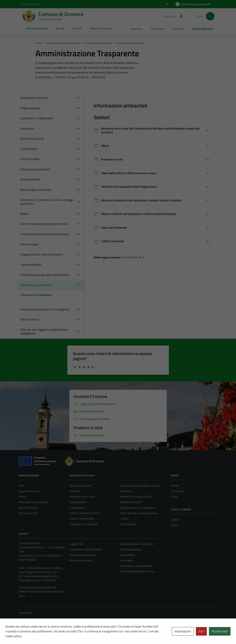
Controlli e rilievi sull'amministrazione (45, 234)
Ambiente (75, 491)
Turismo (124, 519)
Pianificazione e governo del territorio (45, 275)
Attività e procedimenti (35, 169)
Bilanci (25, 214)
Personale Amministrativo (33, 502)
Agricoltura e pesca (80, 486)
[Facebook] (180, 16)
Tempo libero (158, 29)
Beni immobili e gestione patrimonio (44, 224)
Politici (22, 497)
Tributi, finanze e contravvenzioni (139, 513)
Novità (60, 28)
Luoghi (175, 520)
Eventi (175, 525)
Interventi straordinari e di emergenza (45, 309)
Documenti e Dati (29, 513)
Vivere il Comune (101, 28)
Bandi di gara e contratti (36, 190)
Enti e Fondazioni (28, 508)
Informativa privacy (131, 549)
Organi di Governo (29, 491)
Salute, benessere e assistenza (138, 508)
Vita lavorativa (128, 524)
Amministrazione (37, 28)
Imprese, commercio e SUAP (136, 497)
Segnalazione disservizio (83, 555)
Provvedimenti (30, 179)
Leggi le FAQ (76, 544)
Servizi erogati (30, 244)
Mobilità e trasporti (131, 502)
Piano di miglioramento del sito (137, 571)
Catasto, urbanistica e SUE (84, 513)
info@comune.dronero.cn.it (42, 572)
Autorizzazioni (77, 508)
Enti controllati (30, 159)
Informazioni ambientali (36, 285)
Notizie (175, 486)
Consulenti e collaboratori (37, 118)
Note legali (126, 560)
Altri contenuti (30, 319)
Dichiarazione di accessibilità (136, 566)
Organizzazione (30, 108)
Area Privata (26, 613)
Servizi (77, 28)
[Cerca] (210, 16)
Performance (29, 149)
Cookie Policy (127, 555)
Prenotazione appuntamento (86, 549)
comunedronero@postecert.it (41, 576)
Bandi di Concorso (32, 139)
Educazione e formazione (84, 524)
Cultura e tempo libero (82, 519)
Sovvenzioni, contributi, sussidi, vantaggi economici (47, 202)
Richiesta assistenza (81, 560)
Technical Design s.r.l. (42, 634)
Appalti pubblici (78, 502)
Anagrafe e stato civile (82, 497)
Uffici (22, 486)
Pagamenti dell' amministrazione (42, 254)
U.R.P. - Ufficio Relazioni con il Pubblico (41, 568)
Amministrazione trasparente (137, 544)
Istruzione (178, 29)
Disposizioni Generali (34, 98)
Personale (27, 128)
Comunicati (177, 491)
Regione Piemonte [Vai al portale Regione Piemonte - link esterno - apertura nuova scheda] (31, 4)
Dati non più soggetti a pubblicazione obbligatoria (44, 331)
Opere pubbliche (31, 265)
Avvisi (174, 497)
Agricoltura (137, 29)
